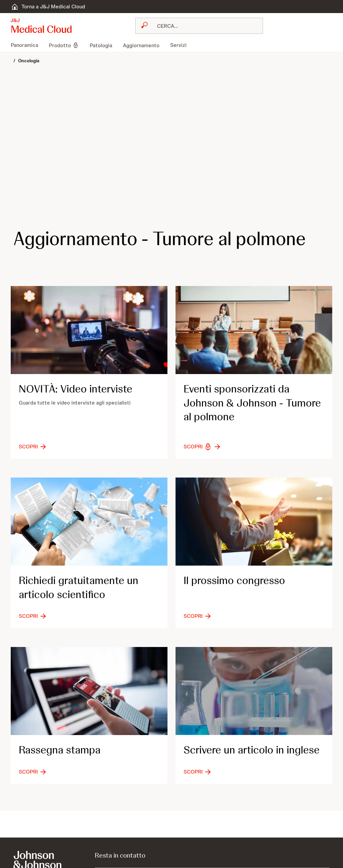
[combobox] (199, 26)
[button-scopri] (33, 447)
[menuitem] (27, 45)
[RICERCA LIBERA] (203, 26)
